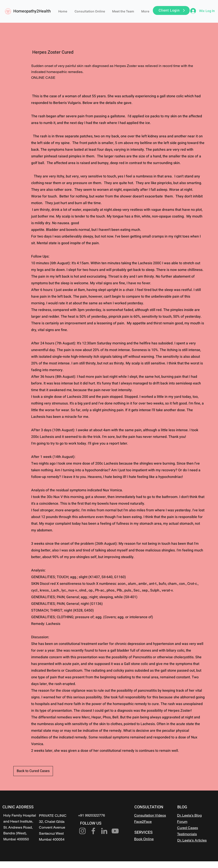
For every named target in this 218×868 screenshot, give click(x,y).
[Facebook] (93, 831)
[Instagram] (82, 831)
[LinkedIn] (104, 831)
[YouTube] (115, 831)
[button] (171, 10)
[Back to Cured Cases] (33, 771)
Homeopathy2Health (32, 11)
